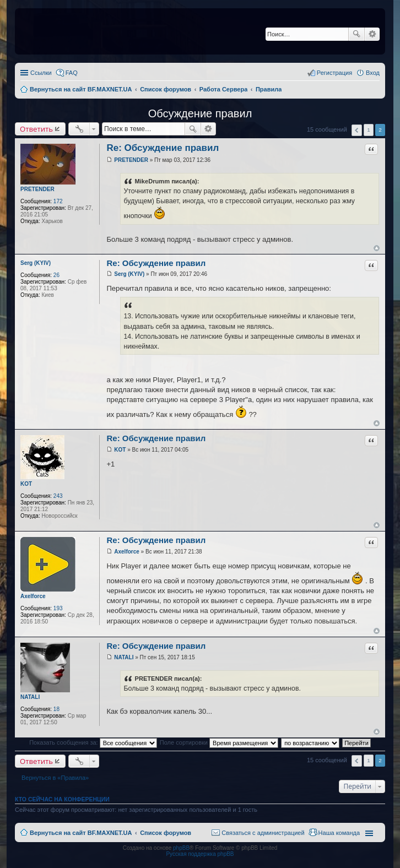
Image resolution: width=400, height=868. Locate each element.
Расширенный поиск (372, 34)
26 (56, 275)
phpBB (181, 848)
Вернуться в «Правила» (55, 778)
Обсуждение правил (200, 113)
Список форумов (166, 833)
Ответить (36, 129)
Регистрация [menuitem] (334, 73)
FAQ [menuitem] (72, 73)
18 (56, 709)
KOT (26, 484)
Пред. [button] (357, 130)
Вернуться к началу (377, 248)
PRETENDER (37, 189)
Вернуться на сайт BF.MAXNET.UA (81, 833)
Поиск (356, 34)
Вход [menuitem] (373, 73)
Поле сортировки (219, 742)
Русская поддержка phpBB (200, 854)
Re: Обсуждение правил (163, 148)
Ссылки (41, 73)
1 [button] (369, 130)
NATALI (30, 697)
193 (58, 608)
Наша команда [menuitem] (339, 833)
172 (58, 201)
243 (58, 496)
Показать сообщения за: (93, 742)
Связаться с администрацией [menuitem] (263, 833)
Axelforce (33, 596)
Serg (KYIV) (36, 263)
